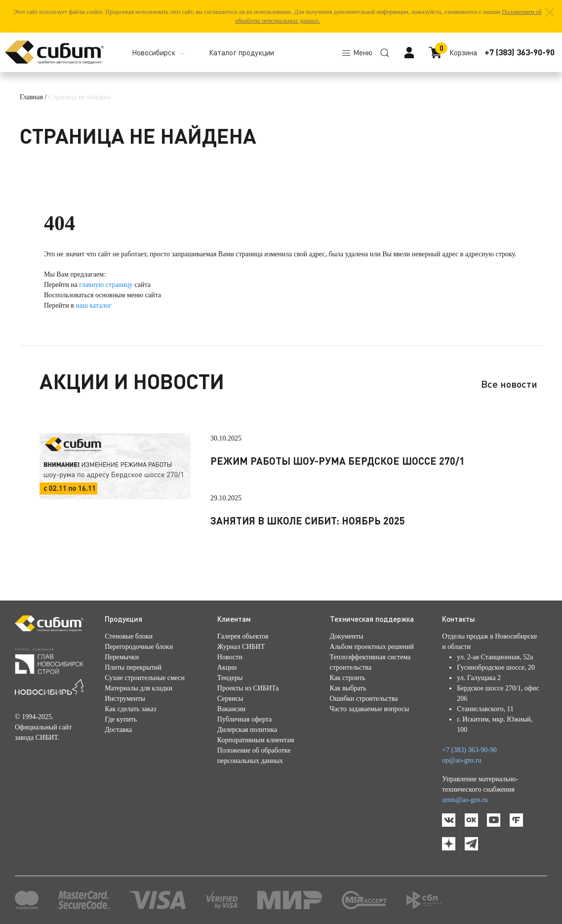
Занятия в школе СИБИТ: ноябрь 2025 (308, 521)
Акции (227, 667)
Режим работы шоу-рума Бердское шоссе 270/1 (338, 461)
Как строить (348, 678)
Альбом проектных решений (372, 647)
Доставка (118, 730)
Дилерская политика (247, 730)
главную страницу (106, 285)
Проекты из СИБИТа (248, 688)
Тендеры (230, 678)
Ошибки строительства (364, 699)
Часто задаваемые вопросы (370, 709)
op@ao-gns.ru (462, 760)
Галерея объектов (243, 636)
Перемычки (122, 657)
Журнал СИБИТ (241, 647)
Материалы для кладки (139, 688)
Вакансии (231, 709)
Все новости (509, 384)
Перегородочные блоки (139, 647)
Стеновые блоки (129, 636)
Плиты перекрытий (133, 667)
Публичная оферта (244, 719)
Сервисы (230, 699)
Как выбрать (348, 688)
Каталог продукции (241, 52)
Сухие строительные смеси (145, 678)
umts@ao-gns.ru (465, 800)
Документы (347, 636)
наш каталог (94, 305)
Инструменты (125, 699)
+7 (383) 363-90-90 (520, 52)
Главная (31, 97)
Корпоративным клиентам (256, 740)
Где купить (121, 719)
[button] (550, 12)
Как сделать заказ (130, 709)
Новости (230, 657)
